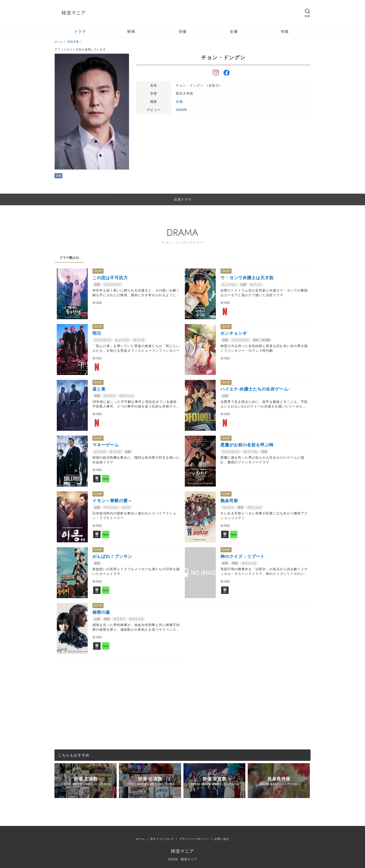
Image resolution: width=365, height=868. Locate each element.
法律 (243, 285)
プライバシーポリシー (194, 839)
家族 (97, 563)
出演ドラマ (183, 199)
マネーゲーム (106, 445)
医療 (225, 563)
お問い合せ (222, 839)
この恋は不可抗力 (110, 278)
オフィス (256, 285)
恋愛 (97, 285)
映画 (131, 31)
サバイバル (250, 452)
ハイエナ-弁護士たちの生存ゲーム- (255, 389)
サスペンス (126, 396)
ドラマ (80, 31)
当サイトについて (162, 839)
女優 (234, 31)
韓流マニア (74, 13)
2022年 (226, 271)
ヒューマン (229, 285)
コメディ (228, 507)
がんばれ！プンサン (112, 557)
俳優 (182, 31)
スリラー (110, 396)
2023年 (98, 271)
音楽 (264, 452)
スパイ (126, 507)
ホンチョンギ (234, 333)
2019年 (226, 438)
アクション (111, 507)
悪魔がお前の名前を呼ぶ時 (247, 445)
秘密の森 (101, 612)
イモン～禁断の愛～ (112, 501)
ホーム (140, 839)
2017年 (98, 606)
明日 (97, 333)
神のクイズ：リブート (243, 557)
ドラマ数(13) (69, 258)
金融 (128, 452)
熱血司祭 (229, 501)
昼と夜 (99, 389)
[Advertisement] (182, 689)
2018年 (226, 550)
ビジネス (100, 452)
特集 (285, 31)
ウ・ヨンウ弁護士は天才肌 (247, 278)
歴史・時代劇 (261, 340)
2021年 (226, 327)
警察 (97, 396)
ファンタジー (112, 285)
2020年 (98, 382)
